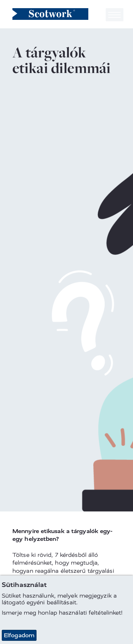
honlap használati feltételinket (79, 613)
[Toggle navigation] (115, 15)
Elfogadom (19, 635)
